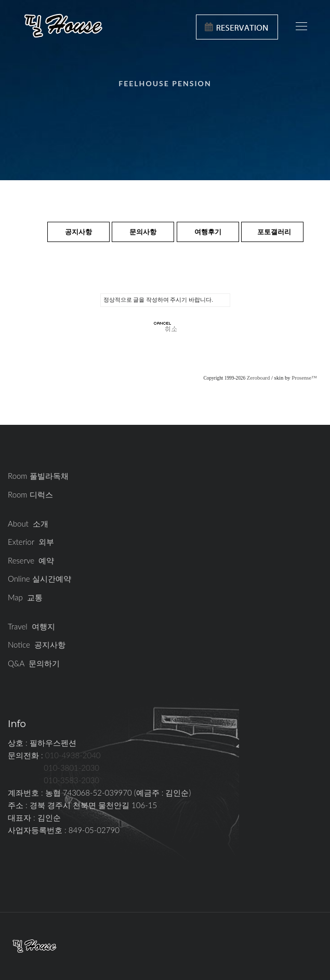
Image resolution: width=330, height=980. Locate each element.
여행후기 (208, 232)
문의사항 (143, 232)
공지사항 (78, 232)
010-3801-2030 (71, 768)
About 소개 (28, 523)
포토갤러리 (274, 232)
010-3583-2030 (71, 780)
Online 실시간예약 (39, 579)
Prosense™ (304, 378)
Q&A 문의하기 (34, 663)
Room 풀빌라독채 (38, 476)
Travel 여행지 (31, 626)
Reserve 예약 (31, 560)
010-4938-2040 (73, 755)
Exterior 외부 (31, 542)
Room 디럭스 (30, 494)
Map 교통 (25, 597)
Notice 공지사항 (37, 645)
